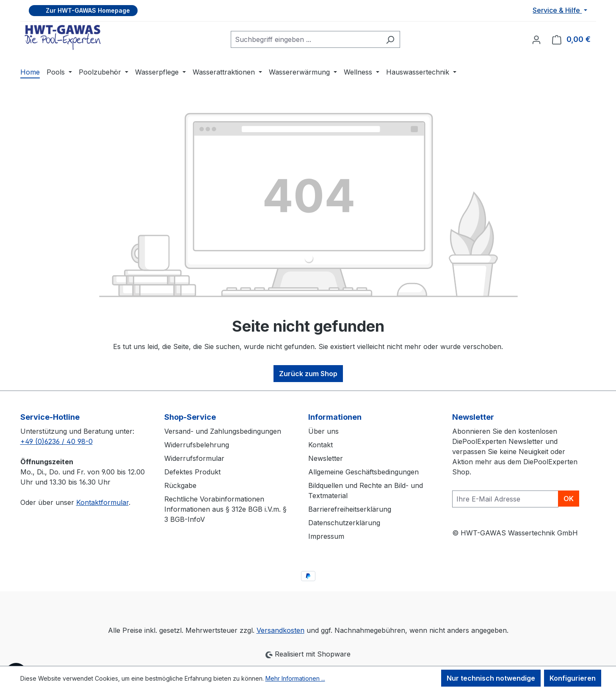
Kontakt (320, 445)
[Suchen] (390, 39)
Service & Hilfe (557, 10)
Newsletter (326, 458)
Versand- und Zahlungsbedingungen (223, 431)
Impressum (326, 536)
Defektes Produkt (192, 472)
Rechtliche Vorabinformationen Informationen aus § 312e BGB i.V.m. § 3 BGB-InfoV (225, 509)
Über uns (323, 431)
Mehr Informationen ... (295, 678)
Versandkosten (280, 630)
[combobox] (306, 39)
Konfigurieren (573, 678)
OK (569, 499)
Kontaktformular (102, 502)
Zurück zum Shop (308, 374)
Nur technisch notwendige (491, 678)
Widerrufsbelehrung (197, 445)
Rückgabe (180, 485)
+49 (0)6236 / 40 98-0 (57, 441)
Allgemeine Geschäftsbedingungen (363, 472)
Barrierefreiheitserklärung (350, 509)
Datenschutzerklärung (344, 523)
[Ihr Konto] (536, 39)
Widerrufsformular (194, 458)
